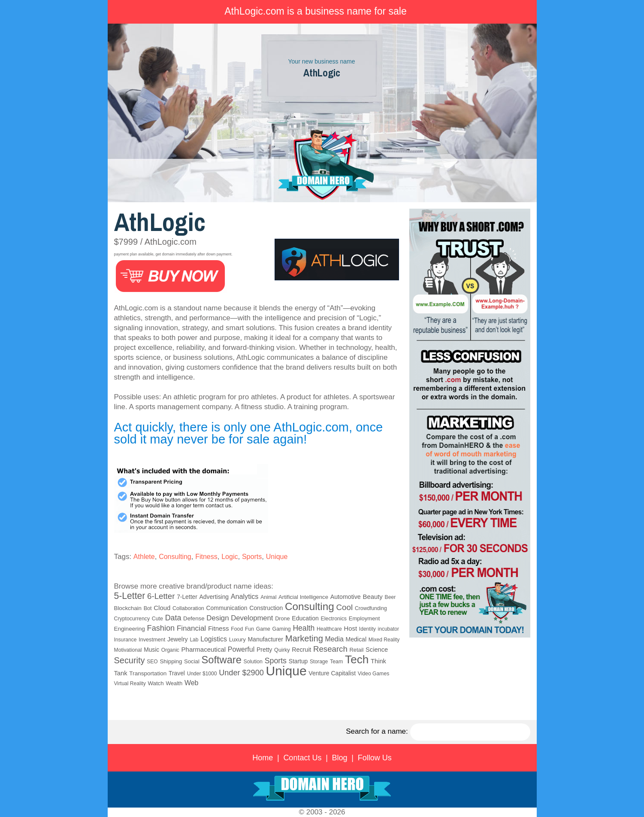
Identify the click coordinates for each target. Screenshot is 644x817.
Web (192, 683)
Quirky (282, 650)
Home (263, 758)
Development (252, 618)
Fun (249, 629)
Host (351, 629)
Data (173, 618)
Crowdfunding (371, 608)
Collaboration (188, 608)
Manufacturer (265, 639)
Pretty (264, 650)
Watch (156, 683)
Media (334, 639)
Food (237, 629)
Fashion (161, 628)
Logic (230, 557)
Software (222, 660)
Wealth (174, 683)
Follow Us (375, 758)
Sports (252, 557)
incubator (389, 629)
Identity (367, 629)
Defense (194, 618)
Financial (191, 628)
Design (218, 618)
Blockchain (128, 608)
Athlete (144, 557)
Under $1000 (202, 674)
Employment (364, 618)
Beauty (372, 597)
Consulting (175, 557)
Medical (356, 639)
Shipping (171, 661)
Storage (319, 662)
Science (377, 650)
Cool (344, 607)
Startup (298, 661)
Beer (390, 597)
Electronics (334, 619)
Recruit (301, 650)
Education (305, 618)
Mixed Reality (384, 640)
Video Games (373, 674)
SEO (152, 662)
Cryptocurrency (132, 619)
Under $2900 (241, 673)
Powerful (241, 649)
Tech (357, 659)
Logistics (214, 639)
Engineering (130, 629)
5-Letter (130, 596)
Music (151, 650)
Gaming (282, 629)
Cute (157, 619)
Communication (227, 608)
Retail (357, 650)
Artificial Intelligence (303, 597)
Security (130, 660)
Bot (148, 608)
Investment (152, 640)
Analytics (245, 596)
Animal (268, 597)
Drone (282, 619)
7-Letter (187, 597)
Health (304, 628)
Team (336, 662)
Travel (177, 673)
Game (263, 629)
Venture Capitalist (332, 673)
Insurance (125, 640)
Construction (266, 608)
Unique (277, 557)
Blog (340, 758)
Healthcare (329, 629)
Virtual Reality (130, 683)
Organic (170, 650)
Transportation (148, 673)
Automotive (346, 597)
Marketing (304, 638)
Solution (253, 662)
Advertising (214, 597)
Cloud (162, 608)
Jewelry (178, 639)
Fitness (206, 557)
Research (330, 649)
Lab (194, 640)
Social (192, 661)
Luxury (237, 639)
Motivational (128, 650)
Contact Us (302, 758)
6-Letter (161, 596)
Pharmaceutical (204, 649)
